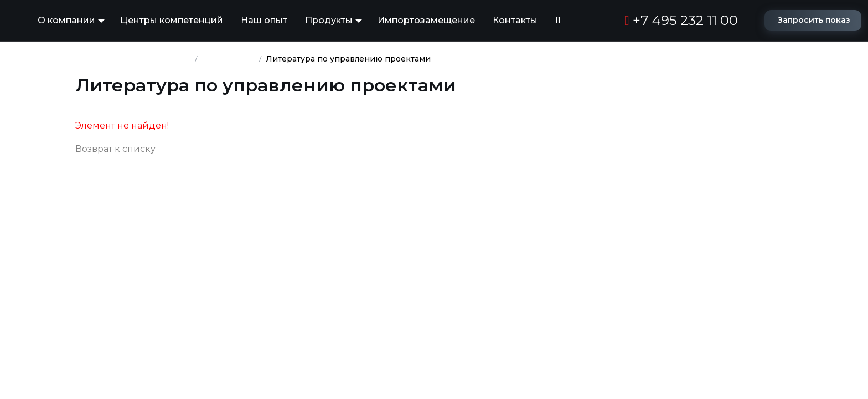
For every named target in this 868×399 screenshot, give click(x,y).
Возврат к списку (115, 149)
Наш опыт (264, 20)
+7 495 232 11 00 (681, 20)
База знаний (228, 59)
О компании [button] (66, 20)
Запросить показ (814, 20)
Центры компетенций (172, 20)
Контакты (515, 20)
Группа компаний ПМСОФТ (133, 59)
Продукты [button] (329, 20)
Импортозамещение (426, 20)
